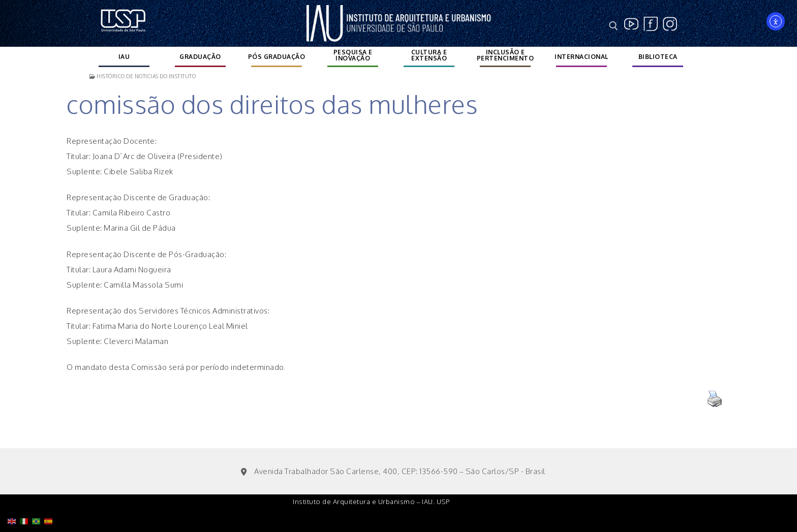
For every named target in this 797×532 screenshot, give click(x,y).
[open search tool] (614, 26)
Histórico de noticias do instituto (143, 76)
